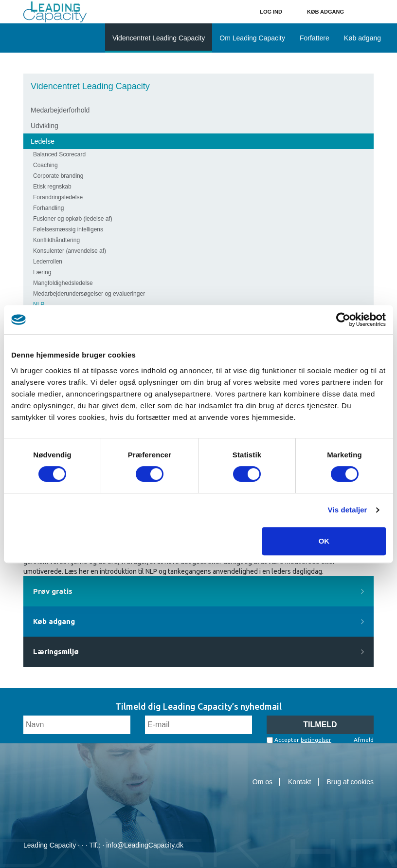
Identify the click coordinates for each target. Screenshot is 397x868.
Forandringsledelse (58, 197)
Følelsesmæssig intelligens (68, 229)
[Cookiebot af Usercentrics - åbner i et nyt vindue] (343, 320)
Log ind (271, 12)
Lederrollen (48, 262)
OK (324, 541)
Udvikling (45, 126)
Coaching (45, 165)
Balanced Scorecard (59, 154)
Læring (42, 272)
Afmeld (364, 740)
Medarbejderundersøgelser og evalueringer (89, 294)
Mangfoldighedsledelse (63, 283)
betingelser (316, 740)
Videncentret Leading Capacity (90, 86)
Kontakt (299, 782)
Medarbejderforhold (60, 110)
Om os (262, 782)
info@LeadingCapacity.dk (145, 845)
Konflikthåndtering (56, 240)
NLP (39, 304)
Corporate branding (58, 176)
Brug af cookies (351, 782)
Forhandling (48, 208)
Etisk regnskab (52, 187)
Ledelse (43, 141)
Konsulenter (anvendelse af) (70, 251)
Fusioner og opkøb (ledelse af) (73, 219)
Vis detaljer (348, 510)
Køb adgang (325, 12)
